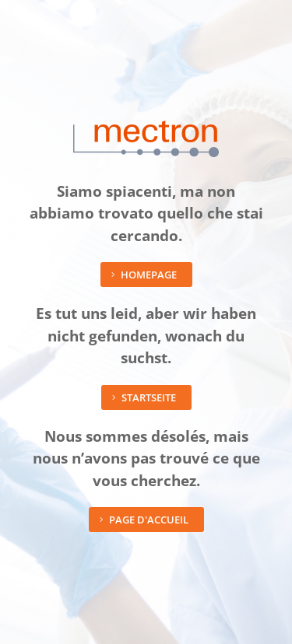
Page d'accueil (149, 520)
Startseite (149, 397)
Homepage (149, 275)
